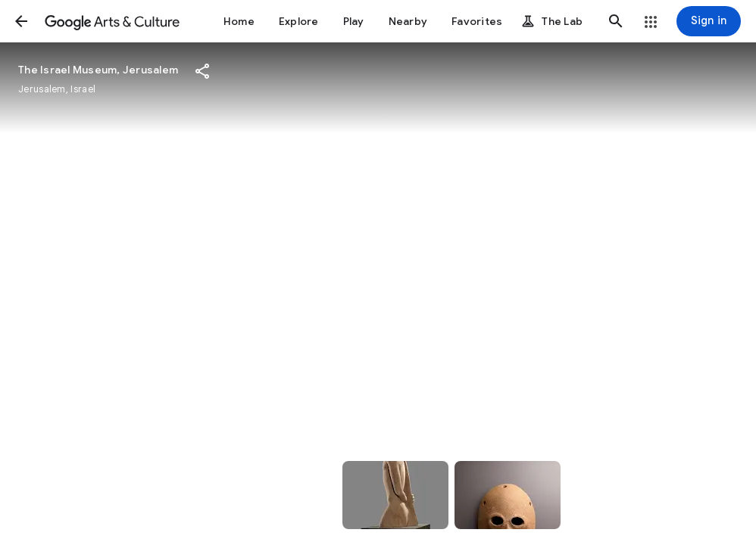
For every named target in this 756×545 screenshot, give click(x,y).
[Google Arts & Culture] (112, 21)
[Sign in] (709, 21)
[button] (21, 21)
